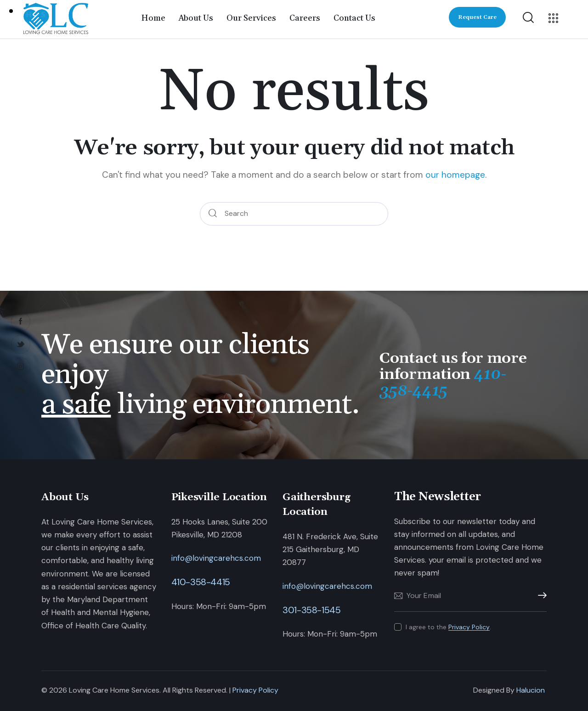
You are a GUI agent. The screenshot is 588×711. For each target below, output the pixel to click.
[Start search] (213, 214)
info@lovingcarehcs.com (216, 558)
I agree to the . (448, 627)
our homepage (455, 175)
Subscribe (540, 596)
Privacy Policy (469, 627)
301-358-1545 (311, 610)
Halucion (531, 690)
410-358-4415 (201, 582)
